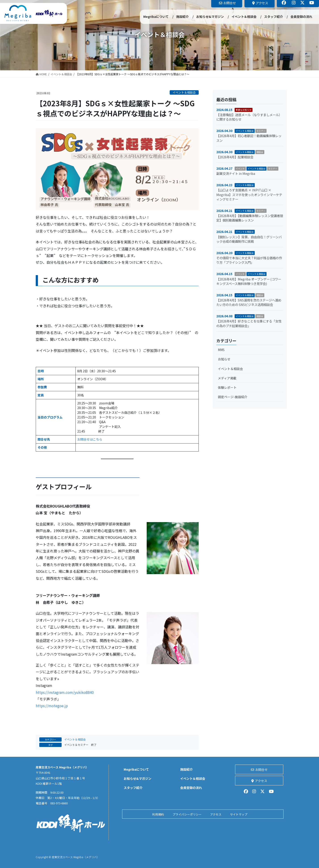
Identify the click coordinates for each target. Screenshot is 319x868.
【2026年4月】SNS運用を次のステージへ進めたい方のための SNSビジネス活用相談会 (249, 302)
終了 (94, 745)
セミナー (261, 131)
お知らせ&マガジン (138, 778)
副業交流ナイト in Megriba (236, 173)
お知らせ (224, 359)
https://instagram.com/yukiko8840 (65, 692)
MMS (221, 350)
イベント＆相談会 (184, 92)
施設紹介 (186, 769)
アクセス (259, 781)
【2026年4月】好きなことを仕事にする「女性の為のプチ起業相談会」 (249, 323)
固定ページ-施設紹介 (233, 397)
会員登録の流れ (191, 788)
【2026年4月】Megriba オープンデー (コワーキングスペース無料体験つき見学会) (249, 281)
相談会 (260, 152)
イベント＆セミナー (76, 745)
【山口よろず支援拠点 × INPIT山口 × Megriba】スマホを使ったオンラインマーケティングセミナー (249, 194)
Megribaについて (136, 769)
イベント (240, 168)
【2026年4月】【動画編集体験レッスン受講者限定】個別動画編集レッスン (250, 218)
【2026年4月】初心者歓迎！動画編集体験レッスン (249, 138)
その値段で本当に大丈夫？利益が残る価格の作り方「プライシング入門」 (249, 260)
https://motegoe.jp (52, 706)
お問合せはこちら (90, 439)
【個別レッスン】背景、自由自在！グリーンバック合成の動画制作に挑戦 (249, 239)
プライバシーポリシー (187, 814)
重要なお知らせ (244, 110)
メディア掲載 (227, 378)
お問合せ (259, 770)
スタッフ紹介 (133, 788)
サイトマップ (239, 814)
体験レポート (227, 387)
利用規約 (158, 814)
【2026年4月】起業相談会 (235, 157)
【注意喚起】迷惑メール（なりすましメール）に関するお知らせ (249, 117)
